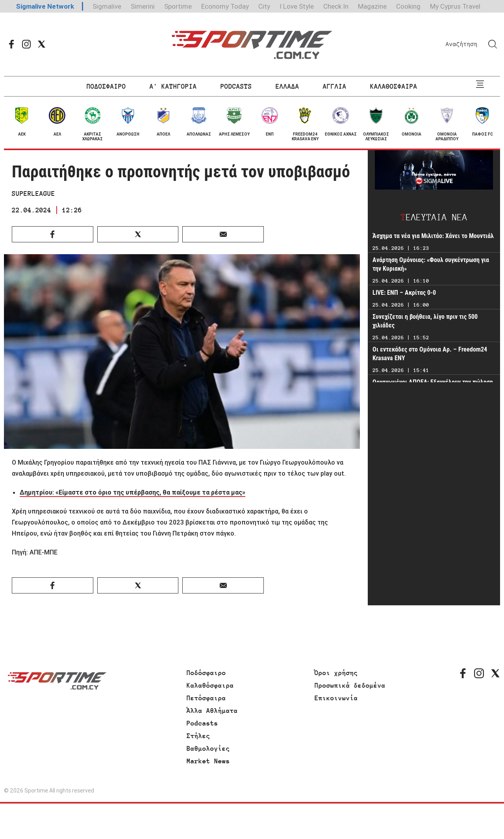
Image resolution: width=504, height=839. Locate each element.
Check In (336, 6)
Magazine (372, 6)
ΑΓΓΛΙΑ (335, 86)
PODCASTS (236, 86)
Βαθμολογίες (208, 748)
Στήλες (198, 736)
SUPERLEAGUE (33, 193)
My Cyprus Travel (455, 6)
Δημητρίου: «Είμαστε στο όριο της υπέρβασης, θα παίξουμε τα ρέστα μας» (132, 492)
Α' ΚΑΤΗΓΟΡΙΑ (173, 86)
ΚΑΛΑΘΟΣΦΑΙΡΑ (394, 86)
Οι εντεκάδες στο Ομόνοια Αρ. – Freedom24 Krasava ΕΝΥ (430, 354)
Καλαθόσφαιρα (210, 685)
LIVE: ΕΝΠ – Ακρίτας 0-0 (404, 293)
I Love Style (297, 6)
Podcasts (202, 723)
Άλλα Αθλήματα (212, 711)
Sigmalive (107, 6)
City (264, 6)
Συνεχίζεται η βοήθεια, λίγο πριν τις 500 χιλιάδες (425, 321)
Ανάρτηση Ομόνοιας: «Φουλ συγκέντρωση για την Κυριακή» (431, 264)
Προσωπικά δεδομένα (350, 685)
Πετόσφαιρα (206, 698)
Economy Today (225, 6)
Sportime (178, 6)
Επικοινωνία (336, 698)
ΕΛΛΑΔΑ (287, 86)
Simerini (143, 6)
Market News (208, 761)
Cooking (408, 6)
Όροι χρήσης (336, 673)
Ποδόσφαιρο (206, 673)
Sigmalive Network (45, 6)
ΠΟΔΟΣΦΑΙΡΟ (106, 86)
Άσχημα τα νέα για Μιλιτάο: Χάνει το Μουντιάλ (433, 236)
